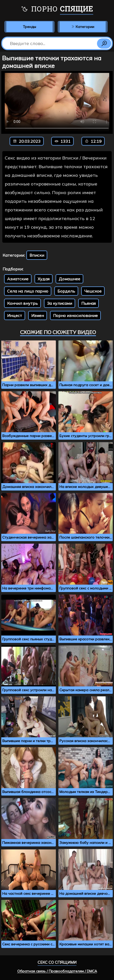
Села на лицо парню (28, 291)
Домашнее (69, 279)
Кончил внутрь (22, 303)
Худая (44, 279)
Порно (57, 9)
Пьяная (88, 303)
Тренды (29, 27)
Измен (38, 315)
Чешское (93, 291)
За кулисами (60, 303)
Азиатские (18, 279)
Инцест (15, 315)
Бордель (66, 291)
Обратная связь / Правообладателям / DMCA (57, 971)
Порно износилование (75, 315)
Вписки (37, 255)
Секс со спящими (57, 962)
